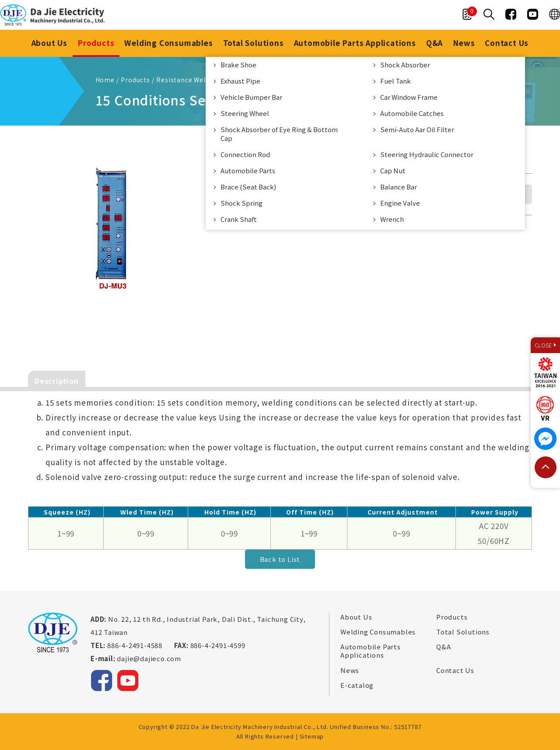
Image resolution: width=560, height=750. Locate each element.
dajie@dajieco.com (149, 658)
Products (96, 43)
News (464, 43)
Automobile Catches (412, 113)
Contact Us (507, 43)
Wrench (392, 219)
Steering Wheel (245, 113)
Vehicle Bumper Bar (251, 97)
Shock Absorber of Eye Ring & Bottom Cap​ (279, 134)
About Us (49, 43)
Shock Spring (241, 203)
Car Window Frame (409, 97)
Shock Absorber (405, 65)
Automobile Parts (248, 170)
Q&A (434, 43)
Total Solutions (254, 43)
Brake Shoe (238, 65)
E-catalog (357, 685)
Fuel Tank (395, 81)
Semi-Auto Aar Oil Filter (417, 129)
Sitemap (312, 736)
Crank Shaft (239, 219)
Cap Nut (393, 170)
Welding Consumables (168, 43)
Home (105, 80)
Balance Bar (399, 187)
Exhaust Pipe (240, 81)
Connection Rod (245, 154)
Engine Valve (400, 203)
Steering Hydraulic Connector (427, 154)
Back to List (280, 559)
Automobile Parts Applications (355, 43)
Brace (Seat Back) (248, 187)
